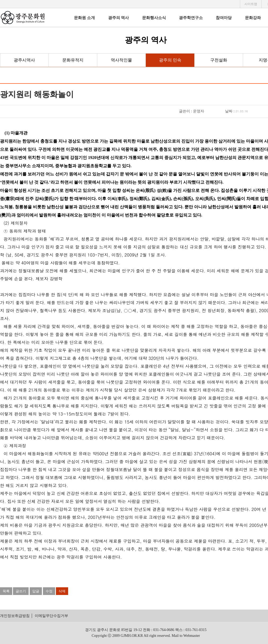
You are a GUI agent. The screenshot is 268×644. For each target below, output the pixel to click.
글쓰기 (21, 591)
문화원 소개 (84, 18)
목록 (6, 591)
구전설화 (219, 60)
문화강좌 (253, 18)
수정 (49, 591)
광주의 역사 (119, 18)
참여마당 (224, 18)
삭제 (62, 591)
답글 (36, 591)
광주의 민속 (170, 60)
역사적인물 (121, 60)
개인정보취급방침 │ (17, 616)
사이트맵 (251, 4)
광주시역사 (24, 60)
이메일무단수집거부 (51, 616)
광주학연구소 (191, 18)
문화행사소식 (154, 18)
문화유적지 (73, 60)
